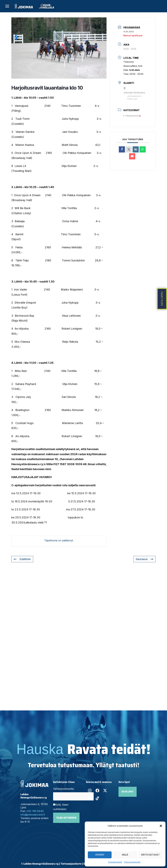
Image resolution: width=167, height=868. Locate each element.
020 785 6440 (35, 811)
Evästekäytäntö (115, 862)
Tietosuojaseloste (132, 862)
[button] (161, 826)
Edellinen (22, 559)
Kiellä (125, 855)
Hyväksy (100, 855)
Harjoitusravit (132, 116)
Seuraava (145, 559)
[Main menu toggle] (7, 6)
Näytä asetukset (150, 855)
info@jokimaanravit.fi (33, 815)
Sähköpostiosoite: (64, 789)
